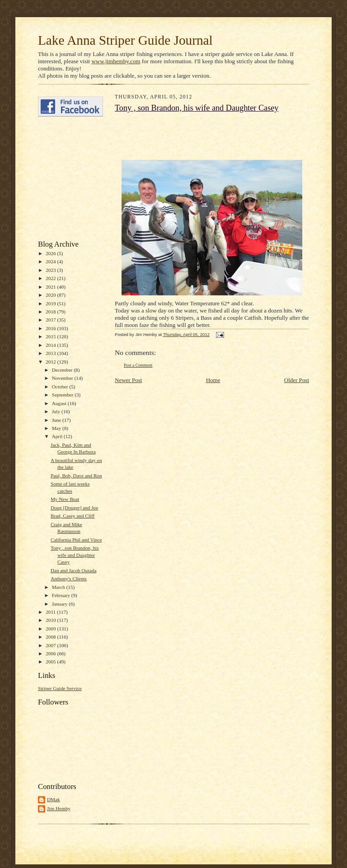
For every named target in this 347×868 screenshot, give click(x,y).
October (61, 387)
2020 (51, 295)
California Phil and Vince (76, 540)
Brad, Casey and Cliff (73, 516)
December (63, 370)
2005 (51, 662)
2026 (51, 253)
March (59, 587)
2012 (51, 362)
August (60, 403)
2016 (51, 328)
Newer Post (128, 380)
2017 (51, 320)
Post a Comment (138, 365)
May (57, 428)
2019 (51, 303)
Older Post (297, 380)
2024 (51, 261)
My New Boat (65, 499)
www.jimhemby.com (116, 61)
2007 (51, 645)
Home (213, 380)
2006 (51, 653)
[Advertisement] (65, 178)
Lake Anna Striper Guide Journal (125, 40)
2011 (51, 612)
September (63, 395)
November (63, 378)
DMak (54, 799)
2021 (51, 287)
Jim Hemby (59, 808)
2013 (51, 353)
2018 (51, 312)
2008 (51, 637)
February (62, 595)
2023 (51, 270)
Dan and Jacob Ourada (73, 570)
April (58, 436)
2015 (51, 336)
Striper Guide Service (60, 688)
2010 (51, 620)
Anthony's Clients (69, 579)
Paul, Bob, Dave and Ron (76, 476)
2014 (51, 345)
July (57, 411)
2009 (51, 629)
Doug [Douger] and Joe (74, 508)
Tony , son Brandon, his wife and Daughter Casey (75, 555)
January (61, 604)
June (57, 420)
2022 (51, 278)
